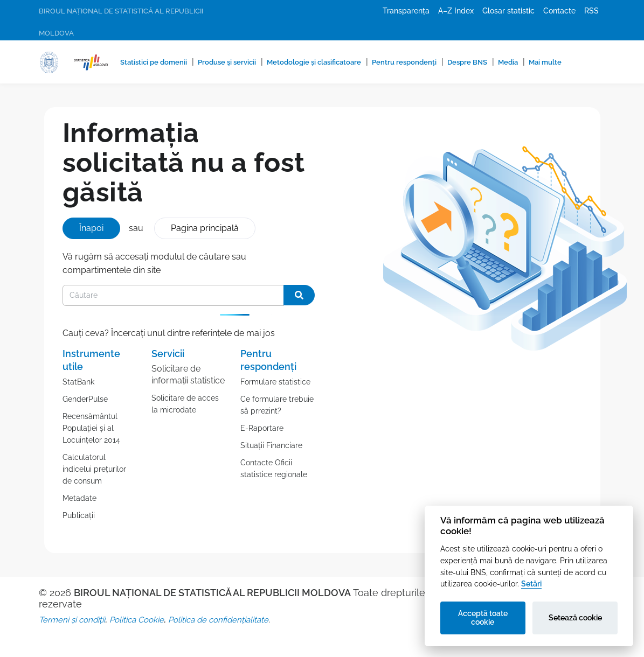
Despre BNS (467, 62)
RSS (591, 11)
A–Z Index (456, 11)
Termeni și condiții (72, 620)
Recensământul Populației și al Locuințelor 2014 (91, 428)
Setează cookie (575, 618)
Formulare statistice (275, 382)
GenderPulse (85, 399)
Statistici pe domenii (154, 62)
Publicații (79, 515)
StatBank (78, 382)
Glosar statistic (508, 11)
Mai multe (545, 62)
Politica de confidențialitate (218, 620)
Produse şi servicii (227, 62)
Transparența (406, 11)
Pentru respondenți (404, 62)
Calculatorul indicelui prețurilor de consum (94, 469)
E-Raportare (262, 428)
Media (508, 62)
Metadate (79, 498)
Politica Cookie (137, 620)
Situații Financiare (271, 445)
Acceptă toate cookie (483, 618)
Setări (531, 583)
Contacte (559, 11)
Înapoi (91, 228)
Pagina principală (205, 228)
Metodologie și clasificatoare (314, 62)
